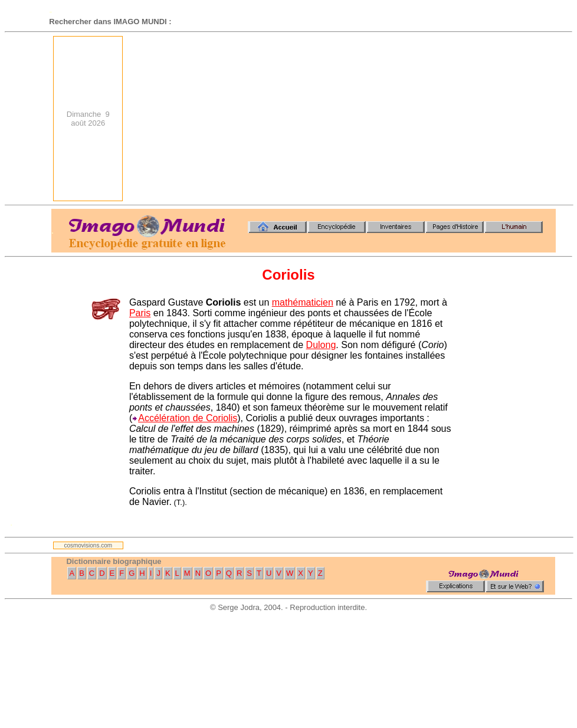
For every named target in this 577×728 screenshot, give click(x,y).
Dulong (321, 345)
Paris (140, 313)
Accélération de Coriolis (188, 418)
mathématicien (303, 302)
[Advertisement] (432, 119)
